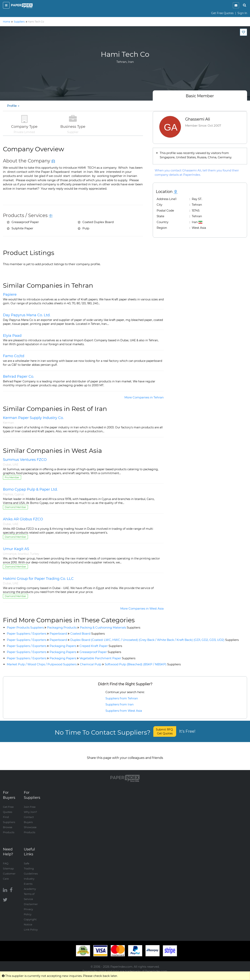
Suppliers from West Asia (124, 711)
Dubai (7, 465)
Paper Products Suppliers (25, 627)
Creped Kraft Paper (101, 646)
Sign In (242, 13)
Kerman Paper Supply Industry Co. (33, 418)
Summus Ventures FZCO (25, 460)
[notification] (236, 5)
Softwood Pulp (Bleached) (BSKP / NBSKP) (143, 664)
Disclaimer (31, 900)
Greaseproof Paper (100, 652)
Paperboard (58, 634)
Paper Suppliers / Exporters (27, 634)
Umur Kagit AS (16, 549)
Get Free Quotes (222, 13)
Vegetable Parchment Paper (107, 658)
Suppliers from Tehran (122, 698)
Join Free (30, 803)
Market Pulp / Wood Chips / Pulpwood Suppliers (42, 664)
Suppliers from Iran (120, 704)
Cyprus (19, 494)
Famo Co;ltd (14, 356)
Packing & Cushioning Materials (110, 627)
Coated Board (87, 634)
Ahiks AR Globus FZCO (23, 519)
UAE (15, 465)
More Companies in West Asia (142, 608)
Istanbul (23, 554)
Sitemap (8, 865)
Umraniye (10, 554)
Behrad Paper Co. (18, 377)
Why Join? (30, 808)
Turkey (35, 554)
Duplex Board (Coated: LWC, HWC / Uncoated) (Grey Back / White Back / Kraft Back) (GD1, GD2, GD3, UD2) (154, 640)
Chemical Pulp (91, 664)
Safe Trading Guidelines (31, 865)
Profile (13, 106)
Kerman (8, 423)
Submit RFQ (165, 731)
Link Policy (31, 926)
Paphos (8, 494)
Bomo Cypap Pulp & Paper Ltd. (30, 489)
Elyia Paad (12, 336)
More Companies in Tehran (144, 397)
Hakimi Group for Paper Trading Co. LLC (38, 579)
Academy (30, 885)
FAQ (6, 859)
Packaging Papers (63, 646)
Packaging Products (62, 627)
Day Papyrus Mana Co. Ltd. (27, 315)
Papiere (10, 295)
